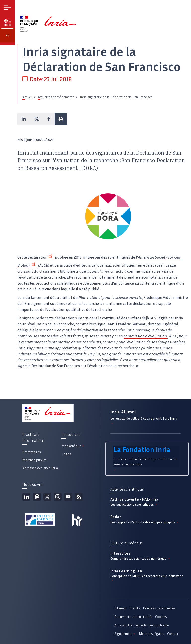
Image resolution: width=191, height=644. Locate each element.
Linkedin (26, 497)
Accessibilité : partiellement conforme (142, 625)
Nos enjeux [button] (8, 23)
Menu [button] (8, 8)
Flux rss (79, 497)
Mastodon (37, 497)
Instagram (58, 497)
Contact (173, 634)
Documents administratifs (133, 617)
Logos (66, 454)
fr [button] (8, 36)
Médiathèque (73, 446)
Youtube (68, 497)
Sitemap (120, 608)
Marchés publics (34, 460)
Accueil (27, 97)
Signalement (125, 634)
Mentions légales (151, 634)
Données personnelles (159, 608)
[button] (24, 119)
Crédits (135, 608)
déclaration (41, 257)
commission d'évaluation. (146, 336)
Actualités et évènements (56, 97)
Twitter (47, 497)
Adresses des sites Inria (40, 468)
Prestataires (32, 452)
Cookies (161, 617)
